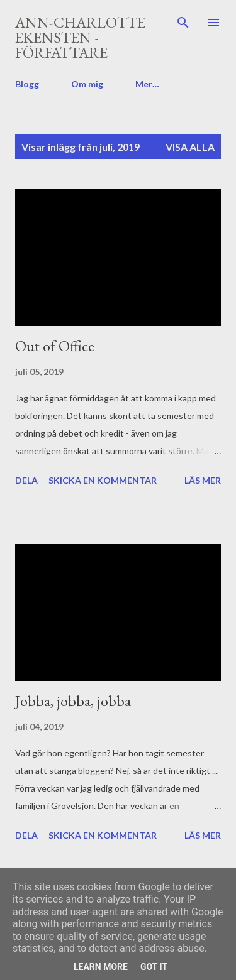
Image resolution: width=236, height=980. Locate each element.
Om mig (87, 84)
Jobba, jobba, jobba (73, 701)
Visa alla (190, 147)
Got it (154, 967)
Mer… (147, 84)
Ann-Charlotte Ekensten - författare (80, 37)
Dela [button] (26, 480)
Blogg (27, 84)
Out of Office (55, 346)
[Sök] (183, 23)
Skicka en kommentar (103, 480)
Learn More (101, 967)
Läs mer (203, 480)
